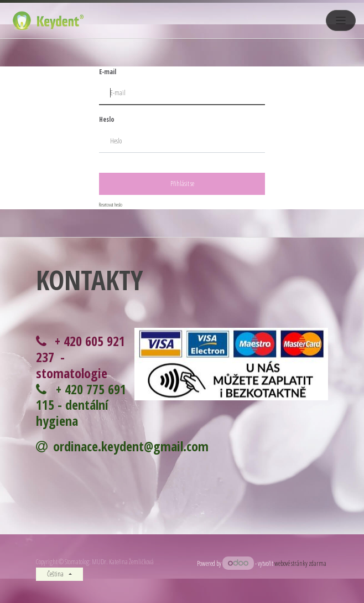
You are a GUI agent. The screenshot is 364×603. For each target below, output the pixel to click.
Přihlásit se (182, 184)
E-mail (108, 72)
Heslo (107, 119)
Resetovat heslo (111, 205)
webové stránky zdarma (301, 563)
